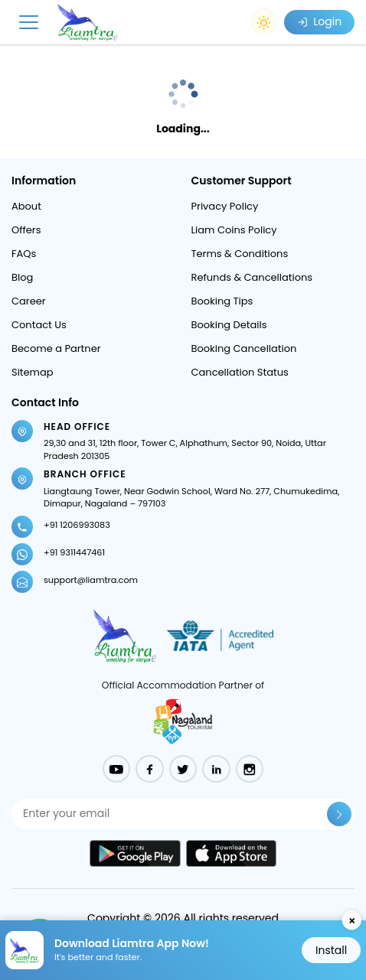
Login (319, 21)
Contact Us (39, 325)
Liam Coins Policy (234, 230)
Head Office (77, 427)
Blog (22, 277)
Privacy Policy (225, 206)
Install (331, 950)
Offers (26, 230)
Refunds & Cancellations (252, 277)
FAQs (24, 254)
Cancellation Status (240, 372)
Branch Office (85, 474)
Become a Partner (56, 348)
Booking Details (229, 325)
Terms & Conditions (240, 254)
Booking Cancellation (244, 348)
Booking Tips (222, 301)
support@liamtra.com (91, 580)
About (26, 206)
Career (29, 301)
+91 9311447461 (74, 552)
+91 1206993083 (77, 525)
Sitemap (33, 372)
